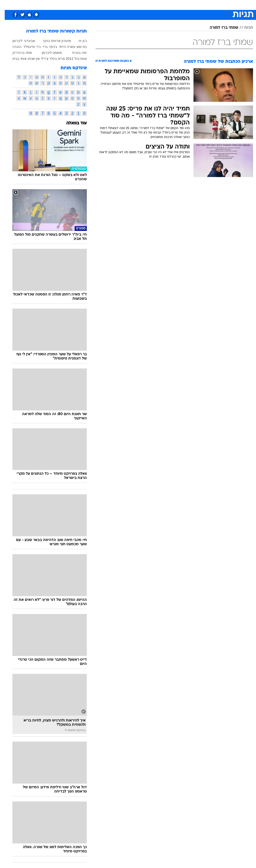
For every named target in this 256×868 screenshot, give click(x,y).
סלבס (162, 5)
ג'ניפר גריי (45, 47)
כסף (149, 5)
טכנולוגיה (90, 5)
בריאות (123, 5)
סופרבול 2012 (72, 59)
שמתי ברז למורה (219, 28)
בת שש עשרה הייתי (68, 47)
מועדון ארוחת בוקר (52, 41)
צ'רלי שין (37, 59)
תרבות (177, 5)
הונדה (12, 47)
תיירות (107, 5)
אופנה (73, 5)
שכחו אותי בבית (19, 59)
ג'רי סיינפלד (27, 47)
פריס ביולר (52, 59)
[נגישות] (7, 5)
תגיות (244, 28)
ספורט (192, 5)
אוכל (137, 5)
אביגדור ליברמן (19, 41)
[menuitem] (204, 5)
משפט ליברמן (47, 53)
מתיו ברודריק (17, 53)
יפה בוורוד (75, 53)
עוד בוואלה (72, 123)
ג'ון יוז (78, 41)
